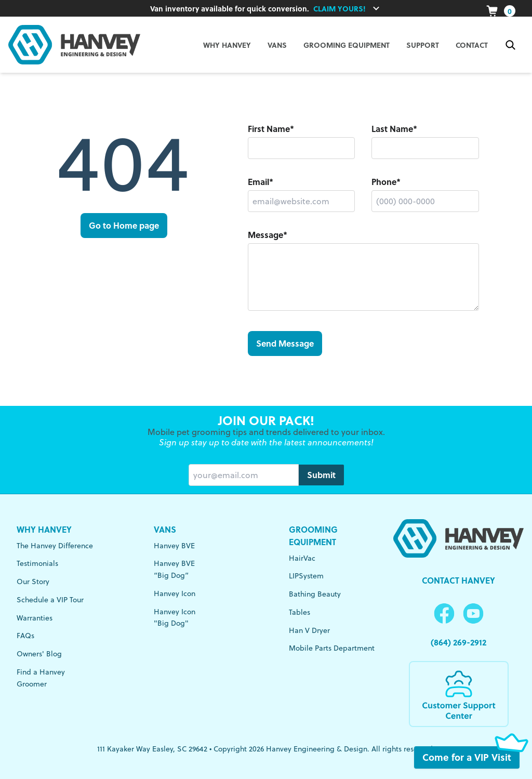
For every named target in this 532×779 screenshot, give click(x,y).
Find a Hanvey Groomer (41, 678)
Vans (165, 529)
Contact (472, 45)
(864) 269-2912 (458, 642)
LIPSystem (306, 576)
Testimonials (37, 563)
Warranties (35, 618)
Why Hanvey (44, 529)
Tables (300, 612)
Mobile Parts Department (332, 648)
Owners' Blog (39, 654)
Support (423, 45)
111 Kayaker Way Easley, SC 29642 (152, 749)
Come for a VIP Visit (471, 757)
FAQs (25, 636)
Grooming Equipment (347, 45)
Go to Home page (124, 225)
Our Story (33, 582)
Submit (321, 475)
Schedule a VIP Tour (50, 600)
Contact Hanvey (458, 580)
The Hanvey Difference (55, 546)
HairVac (302, 558)
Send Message (285, 343)
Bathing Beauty (315, 594)
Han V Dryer (309, 630)
